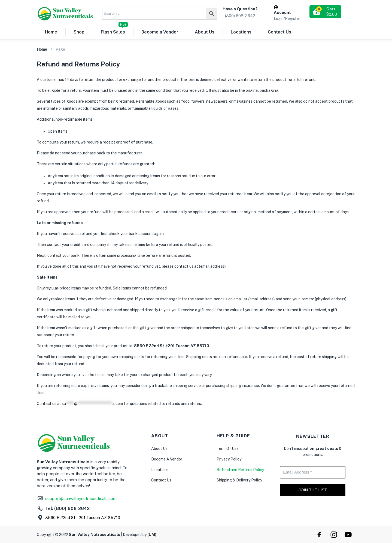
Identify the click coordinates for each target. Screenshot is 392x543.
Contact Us (279, 32)
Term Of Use (228, 449)
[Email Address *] (313, 472)
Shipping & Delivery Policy (239, 480)
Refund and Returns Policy (240, 470)
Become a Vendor (160, 32)
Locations (241, 32)
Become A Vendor (167, 459)
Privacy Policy (229, 459)
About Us (205, 32)
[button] (325, 12)
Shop (79, 32)
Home (51, 32)
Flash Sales (114, 30)
